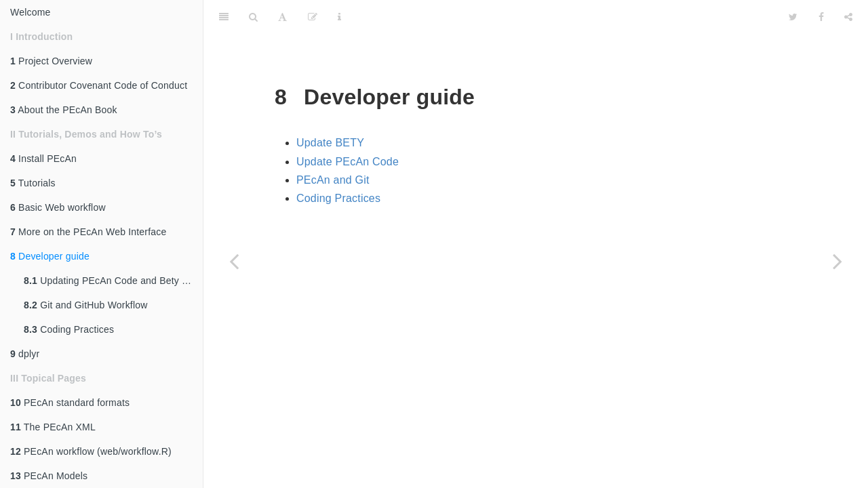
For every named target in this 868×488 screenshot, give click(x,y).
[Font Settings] (282, 17)
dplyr (25, 354)
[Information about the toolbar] (339, 17)
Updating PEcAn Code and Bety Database (113, 281)
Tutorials (33, 183)
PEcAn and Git (333, 180)
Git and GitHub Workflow (86, 305)
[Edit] (313, 17)
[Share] (848, 17)
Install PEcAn (43, 159)
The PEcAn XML (53, 427)
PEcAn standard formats (70, 403)
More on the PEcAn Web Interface (88, 232)
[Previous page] (234, 261)
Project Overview (51, 61)
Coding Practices (69, 329)
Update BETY (330, 143)
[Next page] (837, 261)
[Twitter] (793, 17)
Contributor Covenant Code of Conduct (99, 85)
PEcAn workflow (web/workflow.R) (91, 451)
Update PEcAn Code (348, 162)
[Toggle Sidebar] (224, 17)
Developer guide (50, 256)
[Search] (253, 17)
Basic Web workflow (58, 207)
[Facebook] (821, 17)
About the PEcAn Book (64, 110)
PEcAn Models (49, 476)
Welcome (31, 12)
